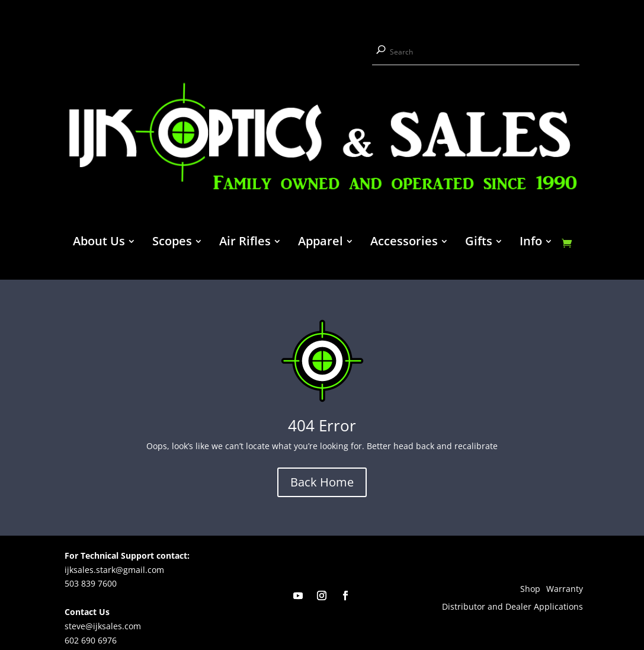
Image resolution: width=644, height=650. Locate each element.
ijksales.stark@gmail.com (114, 570)
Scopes (172, 243)
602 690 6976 (91, 640)
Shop (530, 590)
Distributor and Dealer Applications (512, 607)
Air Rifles (245, 243)
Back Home (322, 482)
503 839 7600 (91, 583)
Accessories (404, 243)
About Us (99, 243)
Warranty (565, 590)
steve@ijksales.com (103, 626)
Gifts (479, 243)
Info (531, 243)
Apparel (321, 243)
